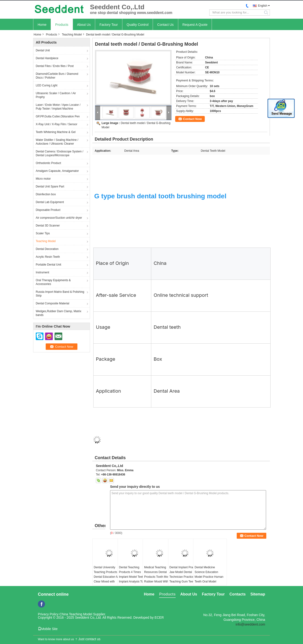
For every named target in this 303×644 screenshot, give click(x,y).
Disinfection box (46, 194)
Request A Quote (195, 25)
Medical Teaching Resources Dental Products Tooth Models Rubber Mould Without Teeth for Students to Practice (159, 579)
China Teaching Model (76, 614)
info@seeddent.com (250, 624)
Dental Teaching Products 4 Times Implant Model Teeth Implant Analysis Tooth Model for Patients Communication (133, 579)
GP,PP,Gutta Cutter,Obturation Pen (58, 116)
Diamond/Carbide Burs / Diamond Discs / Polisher (57, 76)
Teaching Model (72, 35)
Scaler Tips (43, 233)
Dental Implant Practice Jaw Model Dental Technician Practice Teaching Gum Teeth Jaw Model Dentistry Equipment (184, 579)
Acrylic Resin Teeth (48, 257)
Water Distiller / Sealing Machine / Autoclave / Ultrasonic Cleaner (57, 142)
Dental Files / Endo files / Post (55, 66)
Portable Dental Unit (48, 265)
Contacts (237, 594)
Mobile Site (48, 629)
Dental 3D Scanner (48, 226)
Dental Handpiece (47, 58)
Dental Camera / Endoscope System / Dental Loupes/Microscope (60, 153)
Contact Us (165, 25)
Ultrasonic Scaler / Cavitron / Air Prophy (56, 95)
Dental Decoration (47, 249)
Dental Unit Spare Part (50, 187)
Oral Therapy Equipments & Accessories (53, 282)
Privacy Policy (48, 614)
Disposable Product (48, 210)
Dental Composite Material (52, 303)
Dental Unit (43, 50)
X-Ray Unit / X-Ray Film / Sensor (56, 124)
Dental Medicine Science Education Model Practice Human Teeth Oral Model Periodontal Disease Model (209, 579)
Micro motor (43, 179)
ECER (159, 617)
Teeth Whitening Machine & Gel (56, 132)
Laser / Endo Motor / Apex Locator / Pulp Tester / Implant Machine (58, 107)
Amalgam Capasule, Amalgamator (57, 171)
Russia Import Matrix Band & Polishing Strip (60, 294)
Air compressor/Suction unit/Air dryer (59, 218)
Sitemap (258, 594)
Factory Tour (109, 25)
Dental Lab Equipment (50, 202)
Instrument (42, 272)
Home (42, 25)
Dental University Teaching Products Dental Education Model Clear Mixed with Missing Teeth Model (109, 577)
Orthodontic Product (48, 163)
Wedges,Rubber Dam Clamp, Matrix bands (59, 313)
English (263, 6)
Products (62, 25)
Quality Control (138, 25)
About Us (84, 25)
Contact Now (192, 119)
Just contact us (89, 639)
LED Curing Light (47, 85)
